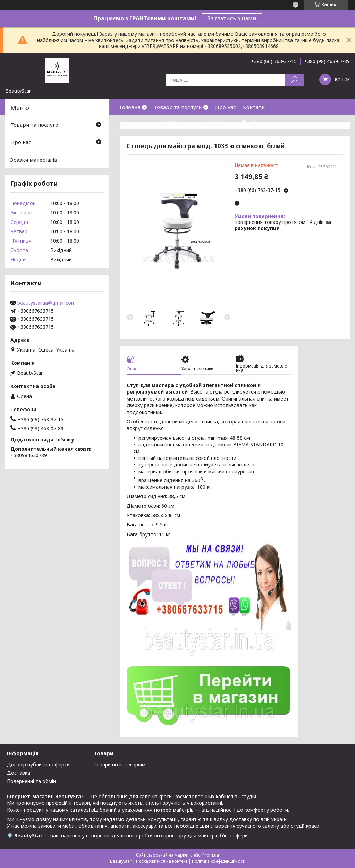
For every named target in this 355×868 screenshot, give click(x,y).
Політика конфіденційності (219, 861)
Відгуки (263, 123)
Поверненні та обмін (31, 781)
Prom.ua (211, 855)
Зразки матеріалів (34, 160)
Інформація (225, 123)
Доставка (19, 773)
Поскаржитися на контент (162, 861)
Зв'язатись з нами (232, 18)
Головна (130, 107)
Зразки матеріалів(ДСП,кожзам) (161, 123)
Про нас (226, 107)
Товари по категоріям (120, 764)
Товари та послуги (178, 107)
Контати (254, 107)
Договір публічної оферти (38, 764)
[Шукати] (294, 80)
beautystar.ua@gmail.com (47, 303)
